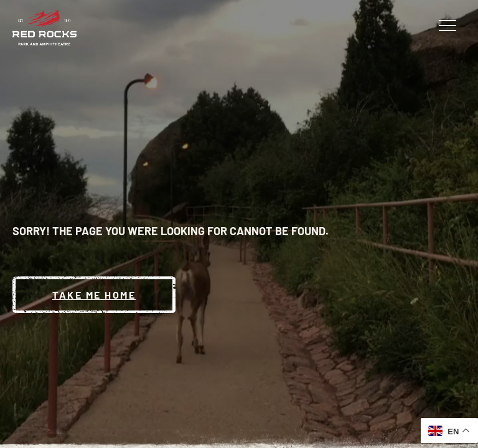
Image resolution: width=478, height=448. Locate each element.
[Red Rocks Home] (45, 28)
